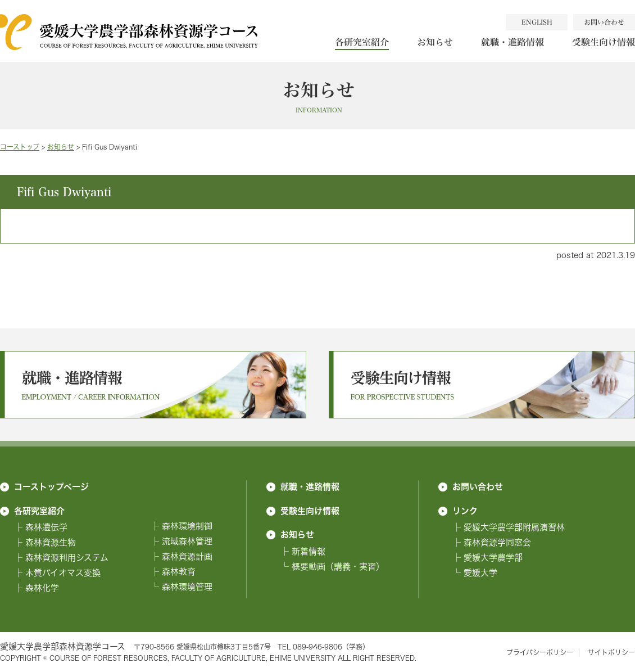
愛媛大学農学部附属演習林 (514, 527)
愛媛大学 (480, 573)
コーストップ (20, 147)
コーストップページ (51, 486)
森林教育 (179, 572)
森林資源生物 (51, 542)
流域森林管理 (187, 541)
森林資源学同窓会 (497, 542)
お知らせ (435, 42)
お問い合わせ (478, 486)
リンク (465, 511)
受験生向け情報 (310, 511)
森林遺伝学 (46, 527)
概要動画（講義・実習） (338, 567)
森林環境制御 (187, 526)
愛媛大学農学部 (493, 558)
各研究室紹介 (362, 42)
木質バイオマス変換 (63, 573)
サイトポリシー (611, 653)
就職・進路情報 (512, 42)
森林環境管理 (187, 587)
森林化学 (42, 588)
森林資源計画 (187, 556)
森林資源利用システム (67, 558)
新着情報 (309, 551)
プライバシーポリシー (540, 653)
